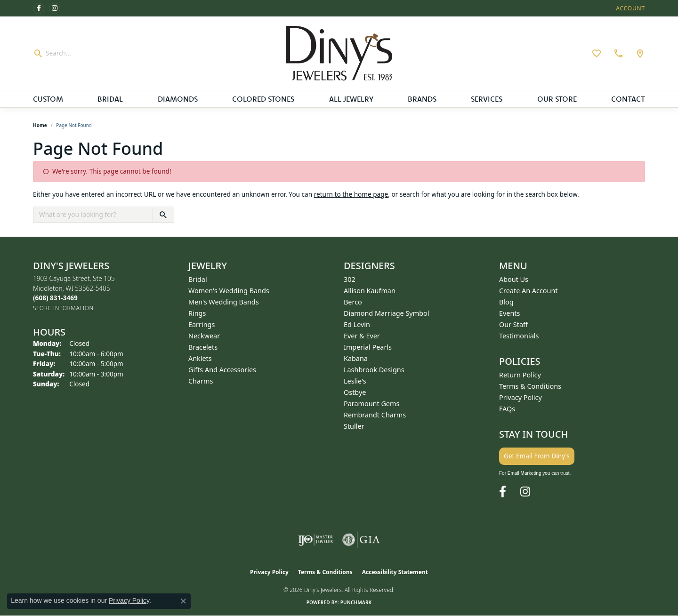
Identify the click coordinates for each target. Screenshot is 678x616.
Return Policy (520, 375)
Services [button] (487, 99)
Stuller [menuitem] (354, 426)
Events (509, 313)
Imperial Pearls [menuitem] (368, 347)
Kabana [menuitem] (356, 358)
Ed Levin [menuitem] (357, 324)
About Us (514, 279)
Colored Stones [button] (263, 99)
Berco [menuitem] (353, 302)
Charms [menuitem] (201, 381)
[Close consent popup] (183, 601)
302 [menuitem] (350, 279)
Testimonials (519, 336)
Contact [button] (628, 99)
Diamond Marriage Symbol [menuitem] (386, 313)
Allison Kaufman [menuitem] (370, 291)
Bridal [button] (110, 99)
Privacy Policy (521, 397)
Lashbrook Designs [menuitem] (374, 370)
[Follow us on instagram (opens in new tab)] (55, 8)
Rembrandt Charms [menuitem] (375, 415)
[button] (630, 8)
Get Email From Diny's (537, 456)
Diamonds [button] (178, 99)
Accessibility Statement (395, 572)
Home (40, 125)
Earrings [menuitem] (202, 324)
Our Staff (513, 324)
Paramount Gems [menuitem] (371, 404)
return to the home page (351, 194)
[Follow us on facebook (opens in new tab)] (39, 8)
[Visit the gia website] (361, 540)
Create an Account (529, 291)
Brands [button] (422, 99)
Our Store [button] (557, 99)
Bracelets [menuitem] (203, 347)
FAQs (507, 409)
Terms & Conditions (530, 386)
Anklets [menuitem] (200, 358)
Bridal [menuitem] (198, 279)
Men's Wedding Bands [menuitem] (224, 302)
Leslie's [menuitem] (355, 381)
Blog (506, 302)
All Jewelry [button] (351, 99)
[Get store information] (63, 308)
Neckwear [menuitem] (204, 336)
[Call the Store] (55, 298)
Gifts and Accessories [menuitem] (222, 370)
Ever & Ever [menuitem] (362, 336)
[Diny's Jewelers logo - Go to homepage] (339, 53)
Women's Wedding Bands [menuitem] (229, 291)
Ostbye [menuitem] (355, 392)
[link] (617, 53)
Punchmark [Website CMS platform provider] (356, 602)
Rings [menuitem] (197, 313)
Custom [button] (48, 99)
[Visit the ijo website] (316, 540)
